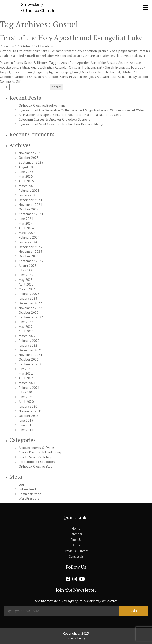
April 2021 (26, 378)
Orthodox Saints (57, 77)
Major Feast (89, 72)
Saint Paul (125, 77)
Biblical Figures (30, 67)
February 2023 (29, 294)
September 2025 (31, 162)
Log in (23, 484)
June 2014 (26, 430)
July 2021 (25, 369)
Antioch (123, 63)
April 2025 (26, 181)
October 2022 (29, 312)
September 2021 (31, 364)
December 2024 (30, 200)
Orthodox (7, 77)
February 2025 (29, 191)
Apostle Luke (9, 67)
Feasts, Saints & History (30, 63)
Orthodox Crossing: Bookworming (42, 105)
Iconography (62, 72)
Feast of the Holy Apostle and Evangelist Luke (71, 38)
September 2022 (31, 317)
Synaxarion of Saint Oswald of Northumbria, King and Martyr (61, 124)
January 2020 (28, 406)
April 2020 (26, 402)
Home (76, 528)
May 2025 (26, 176)
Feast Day (138, 67)
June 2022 (26, 322)
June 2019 (26, 420)
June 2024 (26, 219)
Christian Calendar (55, 67)
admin (49, 46)
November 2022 (30, 308)
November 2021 (30, 355)
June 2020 (26, 397)
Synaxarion (141, 77)
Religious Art (92, 77)
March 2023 (27, 289)
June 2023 (26, 275)
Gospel (5, 72)
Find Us (76, 540)
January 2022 (28, 345)
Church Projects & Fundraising (40, 452)
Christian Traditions (82, 67)
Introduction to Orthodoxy (37, 462)
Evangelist (123, 67)
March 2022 (27, 336)
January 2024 (28, 242)
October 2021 (29, 359)
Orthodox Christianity (29, 77)
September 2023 (31, 261)
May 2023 (26, 280)
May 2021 (26, 373)
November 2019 (30, 411)
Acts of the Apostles (75, 63)
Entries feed (27, 489)
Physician (76, 77)
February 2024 (29, 237)
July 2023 (25, 270)
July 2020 (25, 392)
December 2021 (30, 350)
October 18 (130, 72)
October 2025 (29, 158)
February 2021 (29, 388)
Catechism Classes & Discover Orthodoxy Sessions (54, 119)
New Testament (109, 72)
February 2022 (29, 341)
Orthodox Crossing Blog (36, 466)
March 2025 (27, 186)
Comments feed (30, 494)
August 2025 (28, 167)
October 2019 (29, 416)
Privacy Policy (76, 638)
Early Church (105, 67)
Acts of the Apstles (104, 63)
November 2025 (30, 153)
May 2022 (26, 327)
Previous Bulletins (76, 551)
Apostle (135, 63)
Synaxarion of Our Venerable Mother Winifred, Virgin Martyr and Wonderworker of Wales (82, 110)
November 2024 (30, 205)
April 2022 (26, 331)
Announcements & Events (37, 448)
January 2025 (28, 195)
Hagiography (43, 72)
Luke (76, 72)
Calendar (76, 534)
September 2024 (31, 214)
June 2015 (26, 425)
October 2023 (29, 256)
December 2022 (30, 303)
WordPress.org (29, 499)
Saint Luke (109, 77)
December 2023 (30, 247)
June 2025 (26, 172)
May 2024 (26, 223)
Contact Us (76, 556)
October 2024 (29, 209)
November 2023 (30, 252)
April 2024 (26, 228)
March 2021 (27, 383)
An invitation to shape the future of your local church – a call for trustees (70, 115)
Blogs (76, 545)
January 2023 (28, 298)
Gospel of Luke (22, 72)
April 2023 (26, 284)
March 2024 (27, 233)
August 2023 (28, 266)
